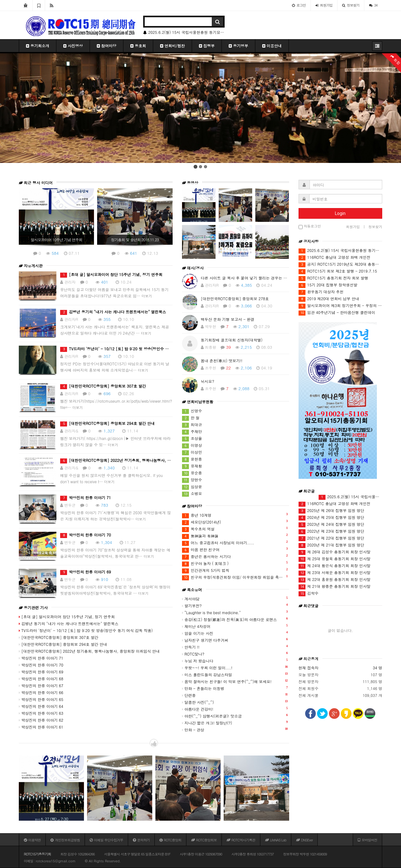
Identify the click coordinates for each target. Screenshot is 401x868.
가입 (324, 5)
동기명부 (238, 46)
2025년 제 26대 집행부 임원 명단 (331, 511)
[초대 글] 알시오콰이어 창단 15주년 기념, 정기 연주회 (111, 274)
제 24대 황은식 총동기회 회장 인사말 (335, 566)
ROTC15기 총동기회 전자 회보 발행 (333, 278)
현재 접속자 (309, 668)
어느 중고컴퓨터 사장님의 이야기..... (235, 543)
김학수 (309, 593)
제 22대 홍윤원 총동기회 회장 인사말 (335, 580)
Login (340, 213)
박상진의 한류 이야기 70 (86, 535)
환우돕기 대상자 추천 (321, 292)
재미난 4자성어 (235, 626)
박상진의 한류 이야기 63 (41, 713)
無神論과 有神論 (235, 536)
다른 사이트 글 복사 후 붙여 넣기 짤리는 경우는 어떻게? (249, 278)
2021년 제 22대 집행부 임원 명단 (331, 538)
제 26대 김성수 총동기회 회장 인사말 (335, 552)
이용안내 (272, 46)
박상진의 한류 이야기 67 (41, 685)
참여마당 (107, 46)
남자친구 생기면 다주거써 (235, 640)
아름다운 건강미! (235, 709)
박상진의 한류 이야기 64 (41, 706)
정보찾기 (351, 5)
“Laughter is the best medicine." (235, 612)
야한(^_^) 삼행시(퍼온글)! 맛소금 (235, 716)
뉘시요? (208, 381)
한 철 (191, 418)
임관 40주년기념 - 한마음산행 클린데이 (337, 313)
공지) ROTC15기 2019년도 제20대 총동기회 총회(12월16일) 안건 (341, 264)
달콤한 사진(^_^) (235, 702)
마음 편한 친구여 (235, 549)
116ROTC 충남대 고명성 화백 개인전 (335, 257)
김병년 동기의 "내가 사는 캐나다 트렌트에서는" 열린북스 (113, 312)
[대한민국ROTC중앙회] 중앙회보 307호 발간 (103, 386)
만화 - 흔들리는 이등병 (235, 688)
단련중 (235, 695)
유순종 (192, 473)
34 (373, 5)
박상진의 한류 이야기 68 (41, 679)
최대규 (192, 425)
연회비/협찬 (172, 46)
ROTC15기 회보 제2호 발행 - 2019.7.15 (338, 271)
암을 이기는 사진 (235, 633)
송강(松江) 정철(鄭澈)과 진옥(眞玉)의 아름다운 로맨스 (235, 619)
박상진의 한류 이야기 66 (41, 692)
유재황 (192, 466)
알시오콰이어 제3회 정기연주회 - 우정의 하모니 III (341, 306)
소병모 (192, 494)
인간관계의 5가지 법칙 (235, 570)
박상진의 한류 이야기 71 (86, 497)
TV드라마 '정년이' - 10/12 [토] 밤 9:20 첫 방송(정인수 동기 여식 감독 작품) (130, 349)
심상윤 (192, 487)
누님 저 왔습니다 (235, 660)
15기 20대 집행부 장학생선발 (328, 285)
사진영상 (73, 46)
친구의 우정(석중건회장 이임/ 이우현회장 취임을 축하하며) (236, 577)
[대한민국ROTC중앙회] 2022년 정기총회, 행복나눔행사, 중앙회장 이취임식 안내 (134, 460)
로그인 (299, 5)
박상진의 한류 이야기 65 (41, 699)
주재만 (192, 432)
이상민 (192, 452)
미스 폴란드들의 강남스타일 (235, 674)
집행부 (207, 46)
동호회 (138, 46)
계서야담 (235, 598)
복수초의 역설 (235, 529)
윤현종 (192, 459)
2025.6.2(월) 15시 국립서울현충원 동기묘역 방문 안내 (184, 32)
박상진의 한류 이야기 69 (86, 572)
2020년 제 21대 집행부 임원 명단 (331, 545)
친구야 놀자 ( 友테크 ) (235, 563)
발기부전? (235, 605)
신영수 (192, 411)
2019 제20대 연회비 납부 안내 (329, 299)
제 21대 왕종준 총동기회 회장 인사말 (335, 586)
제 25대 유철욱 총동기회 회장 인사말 (335, 559)
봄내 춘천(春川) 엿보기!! (222, 361)
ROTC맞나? (235, 654)
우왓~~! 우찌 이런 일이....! (235, 667)
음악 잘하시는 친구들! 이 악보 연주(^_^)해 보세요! (235, 681)
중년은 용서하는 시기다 (235, 556)
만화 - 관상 (235, 729)
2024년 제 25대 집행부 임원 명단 (331, 518)
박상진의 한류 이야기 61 (41, 727)
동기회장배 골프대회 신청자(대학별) (232, 340)
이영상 (192, 445)
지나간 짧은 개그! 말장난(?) (235, 722)
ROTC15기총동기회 (37, 854)
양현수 (192, 480)
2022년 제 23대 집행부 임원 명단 (331, 531)
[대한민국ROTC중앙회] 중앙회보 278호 (235, 298)
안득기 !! (235, 647)
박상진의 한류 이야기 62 (41, 720)
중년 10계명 (235, 515)
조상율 (192, 439)
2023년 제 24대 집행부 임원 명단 (331, 524)
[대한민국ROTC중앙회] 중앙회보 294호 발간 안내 (107, 423)
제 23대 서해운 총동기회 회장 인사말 (335, 573)
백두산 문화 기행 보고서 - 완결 (228, 319)
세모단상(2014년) (235, 522)
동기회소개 (38, 46)
